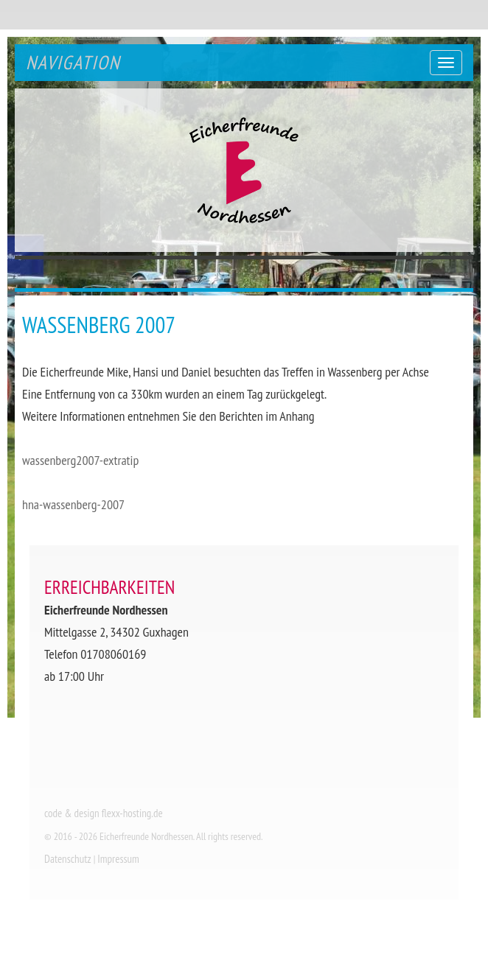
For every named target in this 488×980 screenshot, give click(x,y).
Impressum (118, 859)
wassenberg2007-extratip (80, 460)
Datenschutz (68, 859)
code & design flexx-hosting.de (104, 813)
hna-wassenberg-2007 (73, 504)
